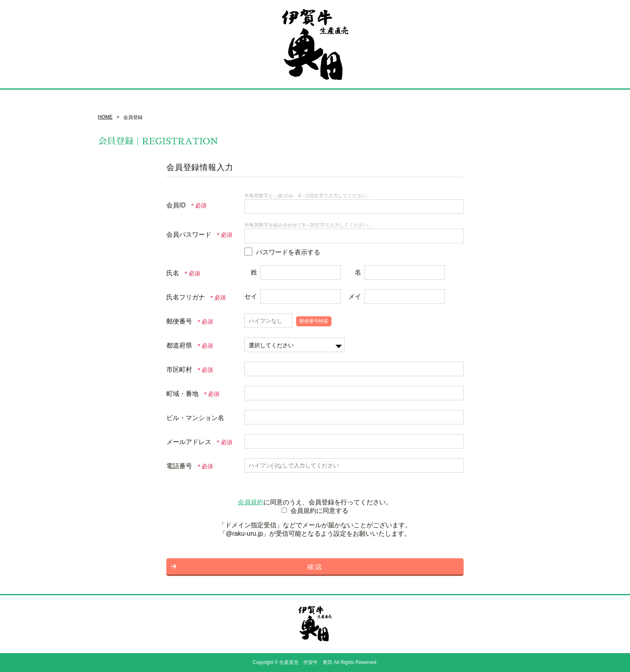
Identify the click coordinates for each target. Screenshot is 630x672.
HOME (105, 117)
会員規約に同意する (319, 511)
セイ (251, 296)
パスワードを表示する (288, 252)
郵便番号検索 (314, 321)
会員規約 (251, 502)
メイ (355, 296)
